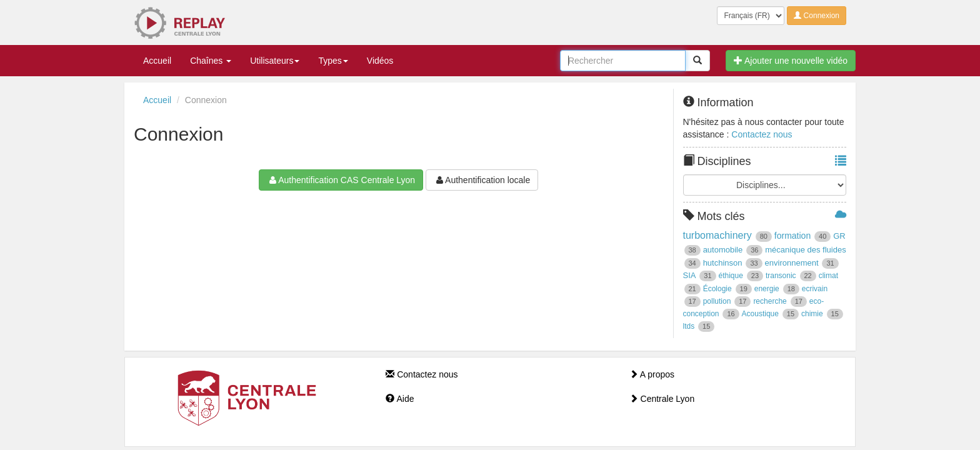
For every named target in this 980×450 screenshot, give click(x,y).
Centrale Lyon (662, 399)
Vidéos (380, 61)
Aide (400, 399)
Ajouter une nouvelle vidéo (791, 61)
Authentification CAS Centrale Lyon (341, 180)
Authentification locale (482, 180)
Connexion (817, 16)
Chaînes (211, 61)
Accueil (157, 61)
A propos (652, 374)
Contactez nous (762, 134)
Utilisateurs (275, 61)
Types (333, 61)
